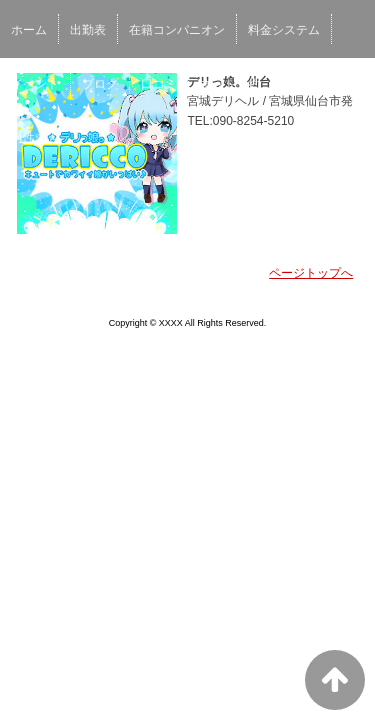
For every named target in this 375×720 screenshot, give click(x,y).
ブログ (100, 84)
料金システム (284, 30)
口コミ (159, 84)
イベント (35, 84)
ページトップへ (311, 273)
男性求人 (35, 138)
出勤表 (88, 30)
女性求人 (307, 84)
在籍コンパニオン (177, 30)
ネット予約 (230, 84)
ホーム (29, 30)
